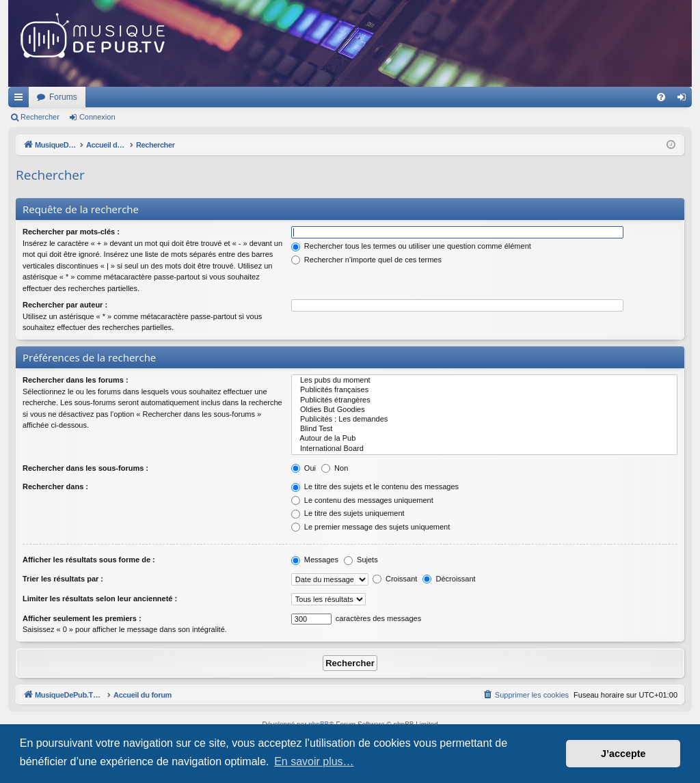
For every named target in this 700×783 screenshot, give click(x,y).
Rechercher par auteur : (65, 305)
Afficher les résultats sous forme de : (89, 560)
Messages (315, 560)
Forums (244, 97)
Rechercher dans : (55, 486)
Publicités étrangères (484, 400)
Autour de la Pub (484, 439)
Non (335, 468)
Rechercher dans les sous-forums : (85, 468)
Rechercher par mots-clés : (71, 232)
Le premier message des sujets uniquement (371, 527)
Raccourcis (21, 100)
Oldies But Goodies (484, 410)
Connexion (97, 117)
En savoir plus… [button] (314, 761)
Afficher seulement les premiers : (82, 618)
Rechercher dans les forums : (76, 380)
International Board (484, 449)
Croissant (395, 579)
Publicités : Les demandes (484, 420)
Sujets (361, 560)
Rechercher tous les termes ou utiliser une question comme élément (411, 246)
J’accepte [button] (623, 754)
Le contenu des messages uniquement (362, 500)
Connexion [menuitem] (685, 100)
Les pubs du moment (484, 381)
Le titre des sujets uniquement (348, 513)
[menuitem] (661, 97)
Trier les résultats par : (63, 579)
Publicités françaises (484, 390)
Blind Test (484, 429)
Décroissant (449, 579)
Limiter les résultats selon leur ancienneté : (100, 599)
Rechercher (40, 117)
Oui (304, 468)
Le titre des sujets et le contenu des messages (375, 486)
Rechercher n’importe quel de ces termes (366, 260)
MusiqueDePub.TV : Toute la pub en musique (119, 97)
